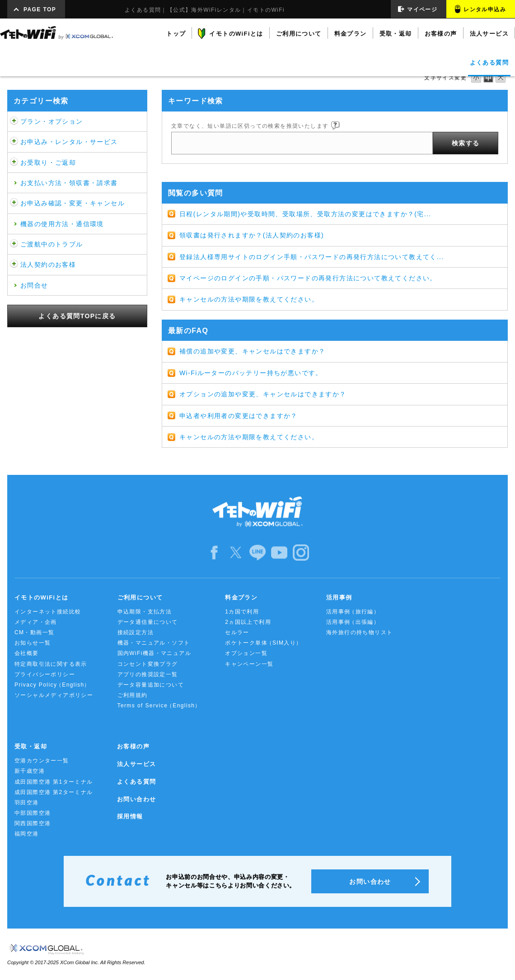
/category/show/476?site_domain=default (14, 203)
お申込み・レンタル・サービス (69, 142)
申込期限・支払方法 (145, 612)
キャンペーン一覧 (249, 664)
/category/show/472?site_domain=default (14, 163)
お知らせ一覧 (33, 643)
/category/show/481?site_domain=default (14, 244)
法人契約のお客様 (48, 265)
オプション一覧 (246, 653)
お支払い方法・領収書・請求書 (69, 183)
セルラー (237, 632)
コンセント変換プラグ (148, 664)
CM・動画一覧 (34, 632)
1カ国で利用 (242, 612)
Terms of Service (159, 706)
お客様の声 (133, 746)
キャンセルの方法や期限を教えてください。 (249, 299)
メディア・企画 (36, 622)
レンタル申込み (485, 9)
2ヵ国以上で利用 (248, 622)
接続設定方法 (136, 632)
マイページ (422, 9)
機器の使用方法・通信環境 (62, 224)
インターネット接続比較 (48, 612)
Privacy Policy (52, 685)
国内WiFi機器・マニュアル (154, 653)
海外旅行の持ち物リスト (359, 632)
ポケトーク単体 (264, 643)
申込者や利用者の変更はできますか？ (239, 416)
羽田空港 (27, 803)
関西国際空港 (33, 823)
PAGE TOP (40, 9)
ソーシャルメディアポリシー (54, 695)
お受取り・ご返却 (48, 163)
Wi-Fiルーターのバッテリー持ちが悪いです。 (251, 373)
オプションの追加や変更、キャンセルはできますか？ (263, 394)
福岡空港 (27, 834)
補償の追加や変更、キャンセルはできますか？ (252, 351)
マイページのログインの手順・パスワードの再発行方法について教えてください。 (308, 278)
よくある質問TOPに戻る (77, 316)
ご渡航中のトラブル (52, 244)
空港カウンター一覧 (42, 761)
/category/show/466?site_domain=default (14, 142)
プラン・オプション (52, 121)
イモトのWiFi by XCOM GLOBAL (56, 33)
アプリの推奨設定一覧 (148, 674)
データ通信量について (148, 622)
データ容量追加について (151, 685)
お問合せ (34, 285)
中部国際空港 (33, 813)
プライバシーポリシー (45, 674)
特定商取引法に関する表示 (51, 664)
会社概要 (27, 653)
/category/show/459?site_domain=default (14, 121)
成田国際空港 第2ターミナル (54, 792)
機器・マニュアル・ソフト (154, 643)
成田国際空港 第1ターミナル (54, 782)
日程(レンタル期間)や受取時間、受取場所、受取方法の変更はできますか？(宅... (305, 214)
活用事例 (353, 612)
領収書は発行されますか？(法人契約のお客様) (252, 235)
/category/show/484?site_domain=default (14, 265)
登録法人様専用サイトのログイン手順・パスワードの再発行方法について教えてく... (312, 257)
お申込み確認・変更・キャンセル (73, 203)
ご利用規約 (133, 695)
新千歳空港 (30, 771)
